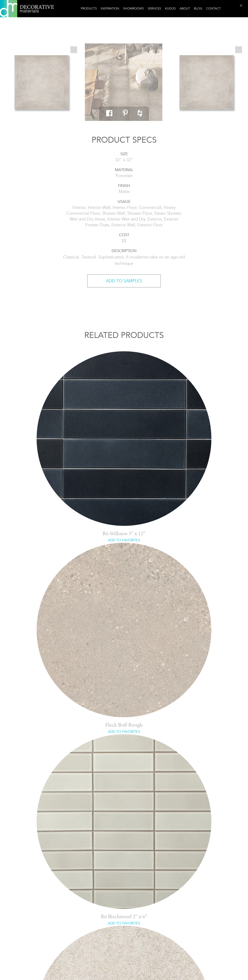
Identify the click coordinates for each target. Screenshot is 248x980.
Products (89, 8)
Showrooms (133, 8)
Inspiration (110, 8)
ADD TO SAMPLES (124, 281)
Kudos (170, 8)
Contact (213, 8)
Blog (198, 8)
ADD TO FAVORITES (124, 540)
